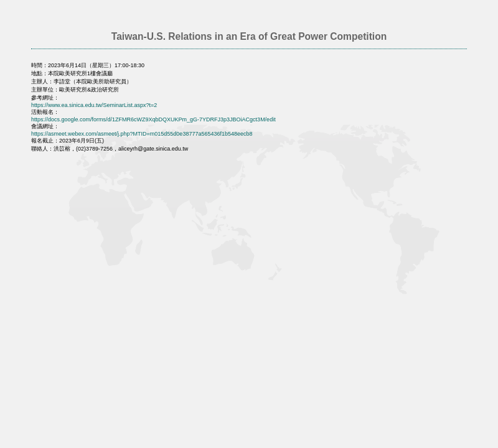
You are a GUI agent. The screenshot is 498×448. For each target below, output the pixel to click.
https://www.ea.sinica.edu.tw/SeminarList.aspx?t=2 (94, 105)
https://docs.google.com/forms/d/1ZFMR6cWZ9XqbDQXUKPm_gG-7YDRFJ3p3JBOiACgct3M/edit (153, 119)
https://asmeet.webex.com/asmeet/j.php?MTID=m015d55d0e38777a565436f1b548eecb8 (142, 134)
